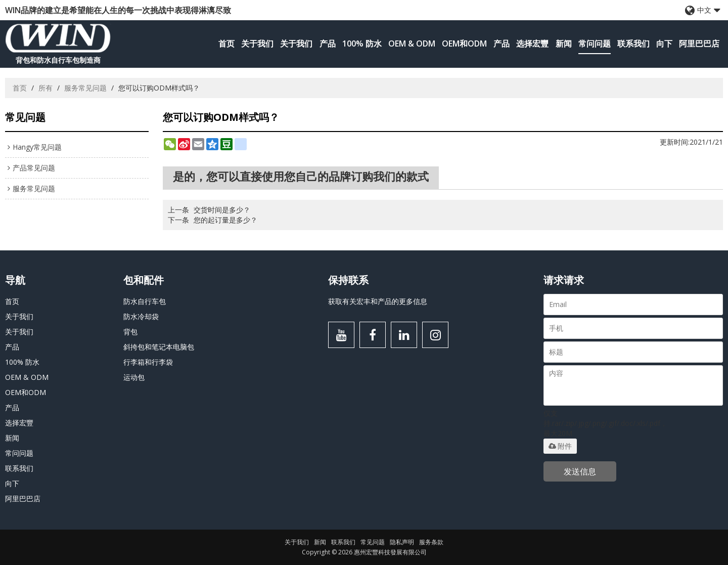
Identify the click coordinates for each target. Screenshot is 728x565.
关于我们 (257, 44)
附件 (560, 446)
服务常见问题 (85, 88)
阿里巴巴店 (699, 44)
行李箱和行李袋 (148, 362)
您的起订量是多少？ (225, 220)
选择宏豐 (532, 44)
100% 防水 (362, 44)
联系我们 (633, 44)
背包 (130, 332)
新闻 (564, 44)
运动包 (134, 377)
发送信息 (580, 471)
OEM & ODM (412, 44)
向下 (664, 44)
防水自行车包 (145, 301)
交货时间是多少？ (222, 210)
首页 (226, 44)
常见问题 (373, 542)
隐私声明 (402, 542)
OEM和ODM (464, 44)
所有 (45, 88)
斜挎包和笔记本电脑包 (159, 347)
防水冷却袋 (141, 316)
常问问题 (595, 44)
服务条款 (431, 542)
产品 (328, 44)
